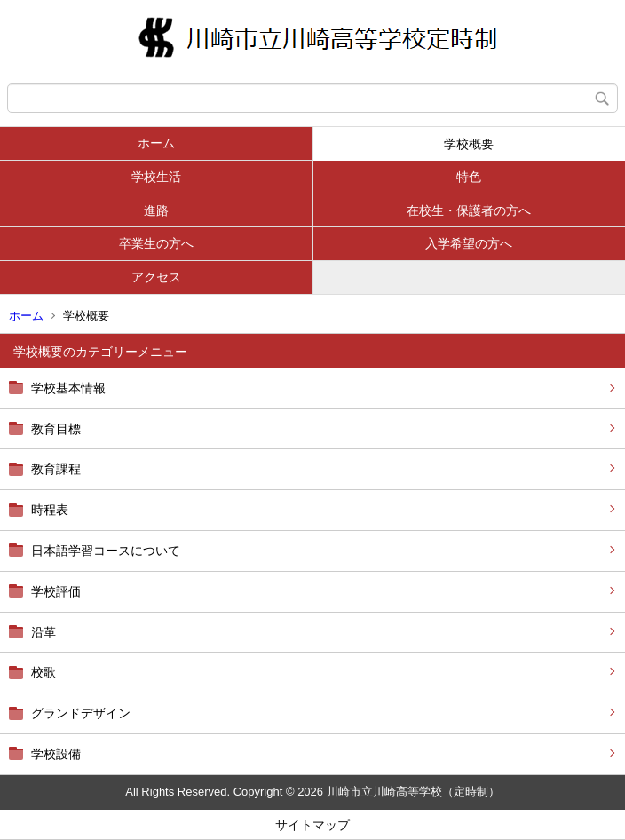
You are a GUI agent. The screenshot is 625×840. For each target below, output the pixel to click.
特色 (469, 177)
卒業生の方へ (156, 243)
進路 (156, 210)
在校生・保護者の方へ (469, 210)
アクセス (156, 277)
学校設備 (56, 754)
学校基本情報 (68, 388)
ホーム (156, 143)
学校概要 (469, 144)
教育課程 (56, 469)
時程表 (50, 510)
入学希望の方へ (469, 243)
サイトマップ (312, 825)
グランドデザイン (81, 713)
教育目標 (56, 429)
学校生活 (156, 177)
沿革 (44, 632)
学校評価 (56, 591)
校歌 (44, 672)
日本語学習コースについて (106, 551)
